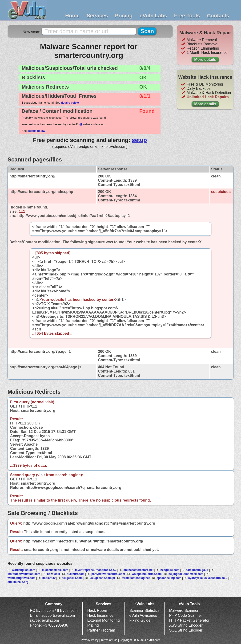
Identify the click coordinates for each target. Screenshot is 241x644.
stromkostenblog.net (136, 578)
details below (70, 103)
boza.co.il (54, 574)
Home (72, 16)
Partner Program (101, 630)
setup (139, 140)
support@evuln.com (58, 615)
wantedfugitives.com (22, 578)
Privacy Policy (90, 640)
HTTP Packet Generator (189, 620)
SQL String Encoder (186, 630)
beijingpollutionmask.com (186, 574)
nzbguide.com (170, 570)
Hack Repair (98, 611)
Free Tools (187, 16)
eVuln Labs (153, 16)
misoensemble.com (55, 570)
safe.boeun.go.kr (197, 570)
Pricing (124, 16)
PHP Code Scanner (186, 615)
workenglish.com (24, 570)
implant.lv (49, 578)
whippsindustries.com (147, 574)
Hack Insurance (100, 615)
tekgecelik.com (72, 578)
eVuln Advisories (143, 615)
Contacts (218, 16)
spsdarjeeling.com (169, 578)
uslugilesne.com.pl (102, 578)
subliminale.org (18, 582)
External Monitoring (104, 620)
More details (205, 60)
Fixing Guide (140, 620)
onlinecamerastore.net (138, 570)
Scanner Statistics (145, 611)
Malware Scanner (184, 611)
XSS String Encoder (186, 625)
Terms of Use (109, 640)
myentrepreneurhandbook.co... (96, 570)
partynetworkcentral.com (108, 574)
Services (97, 16)
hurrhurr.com (76, 574)
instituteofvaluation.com (24, 574)
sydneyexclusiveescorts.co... (208, 578)
